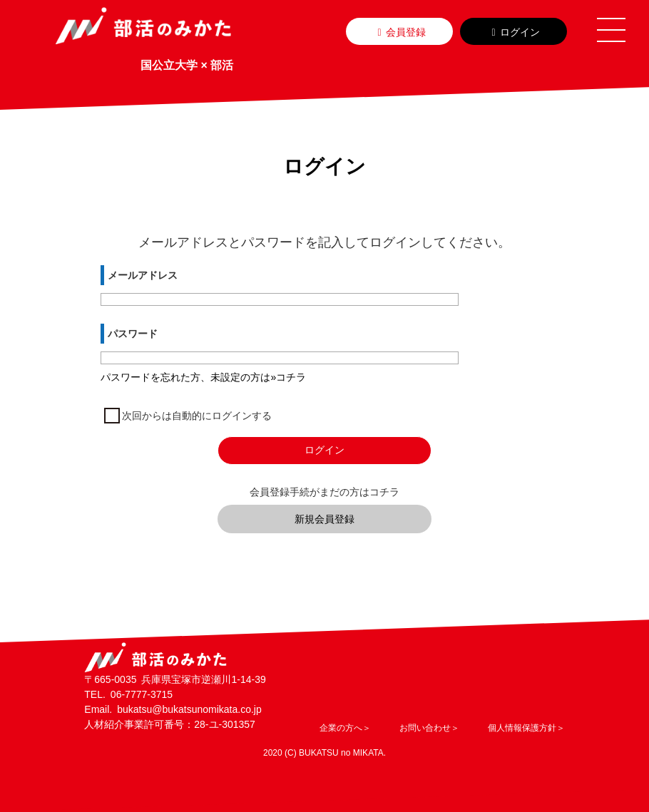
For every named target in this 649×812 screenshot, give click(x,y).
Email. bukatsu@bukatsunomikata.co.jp (173, 709)
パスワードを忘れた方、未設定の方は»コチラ (203, 377)
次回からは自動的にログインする (197, 416)
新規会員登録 (324, 519)
